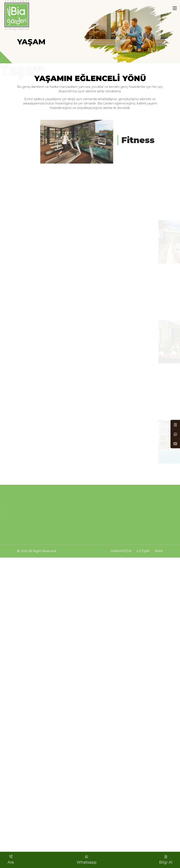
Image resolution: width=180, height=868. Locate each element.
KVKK (159, 551)
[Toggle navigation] (175, 8)
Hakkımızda (121, 551)
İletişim (143, 551)
